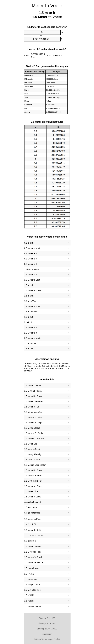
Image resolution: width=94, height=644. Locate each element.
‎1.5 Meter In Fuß (32, 407)
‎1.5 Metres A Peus (33, 519)
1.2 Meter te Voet (32, 280)
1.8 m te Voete (31, 312)
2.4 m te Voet (30, 343)
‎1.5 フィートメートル (34, 535)
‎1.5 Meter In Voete (33, 497)
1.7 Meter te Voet (32, 306)
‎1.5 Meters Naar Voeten (35, 465)
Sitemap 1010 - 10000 (47, 629)
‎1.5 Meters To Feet (33, 386)
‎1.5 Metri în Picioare (34, 481)
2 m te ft (28, 322)
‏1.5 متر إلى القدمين (33, 502)
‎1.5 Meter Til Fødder (34, 401)
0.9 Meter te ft (31, 264)
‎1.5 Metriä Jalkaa (32, 428)
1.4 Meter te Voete (33, 290)
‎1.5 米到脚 (29, 595)
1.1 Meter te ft (31, 275)
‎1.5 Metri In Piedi (32, 449)
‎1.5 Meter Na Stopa (33, 486)
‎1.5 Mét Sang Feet (33, 590)
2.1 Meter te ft (31, 328)
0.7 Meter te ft (31, 253)
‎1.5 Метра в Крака (33, 391)
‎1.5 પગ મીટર (30, 574)
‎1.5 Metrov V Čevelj (33, 557)
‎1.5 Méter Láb (31, 444)
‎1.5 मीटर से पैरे (30, 525)
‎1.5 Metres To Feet (33, 606)
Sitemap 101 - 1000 (47, 623)
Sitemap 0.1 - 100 (47, 618)
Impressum (47, 634)
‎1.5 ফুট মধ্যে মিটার (32, 513)
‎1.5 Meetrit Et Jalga (33, 423)
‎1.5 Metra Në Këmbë (34, 562)
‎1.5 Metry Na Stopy (33, 396)
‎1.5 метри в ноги (32, 585)
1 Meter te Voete (32, 269)
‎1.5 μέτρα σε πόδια (33, 412)
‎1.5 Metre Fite (31, 579)
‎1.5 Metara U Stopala (34, 438)
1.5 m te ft (29, 296)
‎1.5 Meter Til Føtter (33, 547)
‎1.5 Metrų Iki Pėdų (33, 454)
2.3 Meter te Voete (33, 338)
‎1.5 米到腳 (29, 601)
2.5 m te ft (29, 349)
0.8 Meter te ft (31, 259)
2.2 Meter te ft (31, 333)
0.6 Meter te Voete (33, 248)
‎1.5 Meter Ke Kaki (32, 530)
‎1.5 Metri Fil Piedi (32, 460)
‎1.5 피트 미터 (30, 541)
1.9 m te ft (29, 317)
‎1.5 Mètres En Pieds (34, 433)
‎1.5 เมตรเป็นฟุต (31, 568)
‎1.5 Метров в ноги (33, 552)
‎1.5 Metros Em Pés (33, 476)
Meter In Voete (47, 6)
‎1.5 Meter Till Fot (32, 491)
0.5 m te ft (29, 243)
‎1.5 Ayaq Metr (31, 507)
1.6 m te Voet (30, 301)
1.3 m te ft (29, 285)
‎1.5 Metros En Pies (33, 417)
